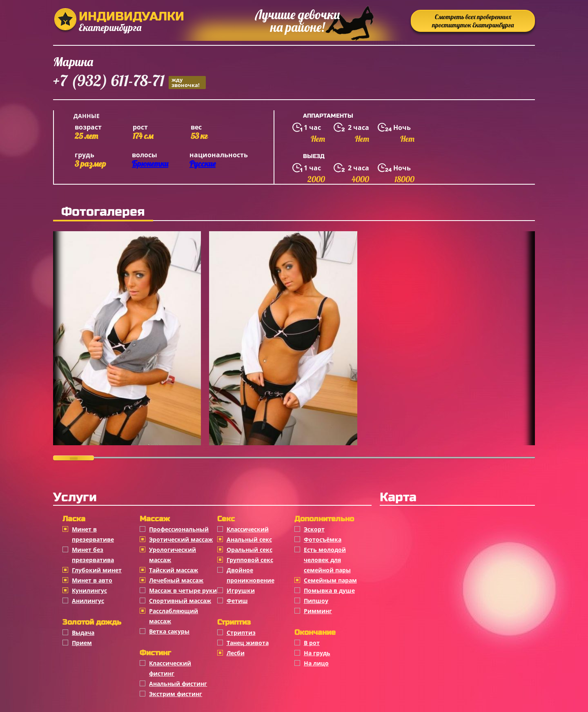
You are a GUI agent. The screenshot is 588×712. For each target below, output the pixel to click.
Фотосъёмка (323, 539)
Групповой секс (250, 560)
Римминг (318, 611)
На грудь (317, 653)
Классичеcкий (248, 529)
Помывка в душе (329, 590)
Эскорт (314, 529)
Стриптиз (241, 633)
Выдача (83, 633)
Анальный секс (249, 539)
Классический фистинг (170, 668)
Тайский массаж (174, 570)
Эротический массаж (181, 539)
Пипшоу (316, 601)
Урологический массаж (173, 555)
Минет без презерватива (93, 555)
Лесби (236, 653)
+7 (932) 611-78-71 (129, 82)
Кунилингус (89, 590)
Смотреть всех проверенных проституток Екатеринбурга (473, 21)
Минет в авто (92, 580)
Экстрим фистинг (176, 694)
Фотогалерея (103, 212)
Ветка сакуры (169, 631)
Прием (82, 643)
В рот (312, 643)
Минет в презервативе (93, 534)
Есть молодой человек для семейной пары (327, 560)
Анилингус (88, 601)
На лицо (316, 663)
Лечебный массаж (176, 580)
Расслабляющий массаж (174, 616)
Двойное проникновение (251, 575)
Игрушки (241, 590)
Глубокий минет (97, 570)
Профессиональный (179, 529)
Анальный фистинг (178, 684)
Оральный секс (249, 550)
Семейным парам (330, 580)
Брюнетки (150, 164)
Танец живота (248, 643)
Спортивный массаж (180, 601)
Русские (203, 164)
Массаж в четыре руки (183, 590)
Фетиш (237, 601)
